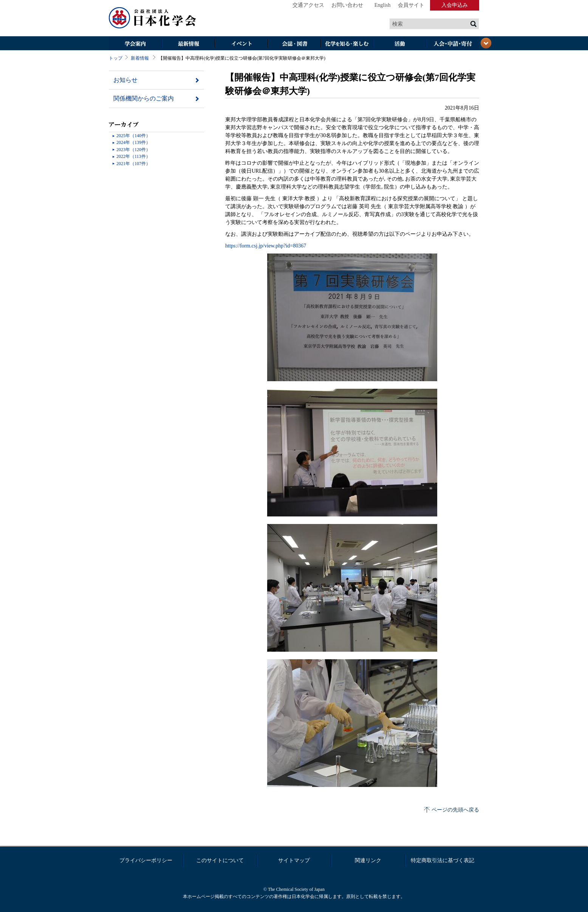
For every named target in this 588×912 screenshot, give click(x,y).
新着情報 (140, 58)
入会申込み (455, 5)
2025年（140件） (133, 136)
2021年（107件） (133, 164)
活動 (400, 44)
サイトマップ (294, 860)
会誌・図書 (294, 44)
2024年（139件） (133, 142)
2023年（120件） (133, 150)
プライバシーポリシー (146, 860)
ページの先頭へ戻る (455, 810)
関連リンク (368, 860)
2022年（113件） (133, 156)
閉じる (486, 43)
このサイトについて (220, 860)
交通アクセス (308, 5)
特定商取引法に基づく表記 (443, 860)
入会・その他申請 (453, 44)
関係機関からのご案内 (144, 98)
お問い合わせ (347, 5)
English (383, 5)
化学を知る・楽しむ (347, 44)
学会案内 (135, 44)
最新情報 (188, 44)
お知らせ (125, 80)
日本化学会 (153, 18)
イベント (241, 44)
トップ (116, 58)
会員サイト (411, 5)
